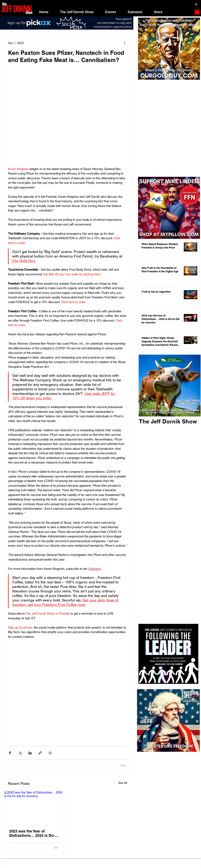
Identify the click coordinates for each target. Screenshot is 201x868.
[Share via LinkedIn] (30, 753)
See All (123, 783)
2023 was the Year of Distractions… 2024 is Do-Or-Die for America (32, 833)
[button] (77, 12)
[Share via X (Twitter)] (20, 753)
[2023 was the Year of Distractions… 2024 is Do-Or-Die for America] (34, 807)
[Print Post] (50, 753)
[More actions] (124, 43)
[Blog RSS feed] (196, 5)
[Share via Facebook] (10, 753)
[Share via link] (40, 753)
